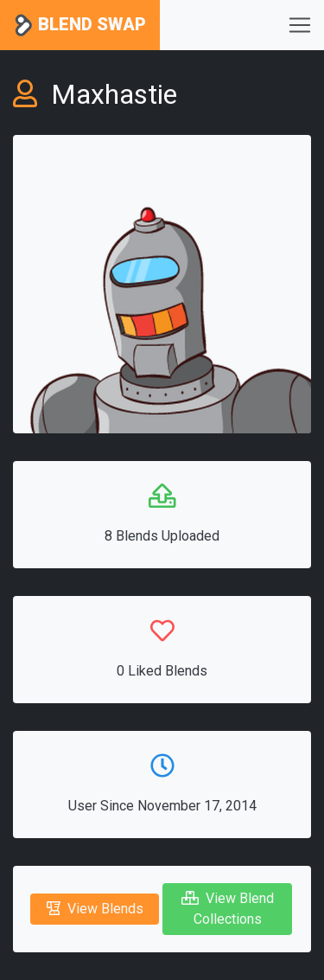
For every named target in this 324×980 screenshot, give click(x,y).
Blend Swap (80, 26)
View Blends (95, 909)
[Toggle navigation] (300, 25)
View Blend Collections (228, 909)
